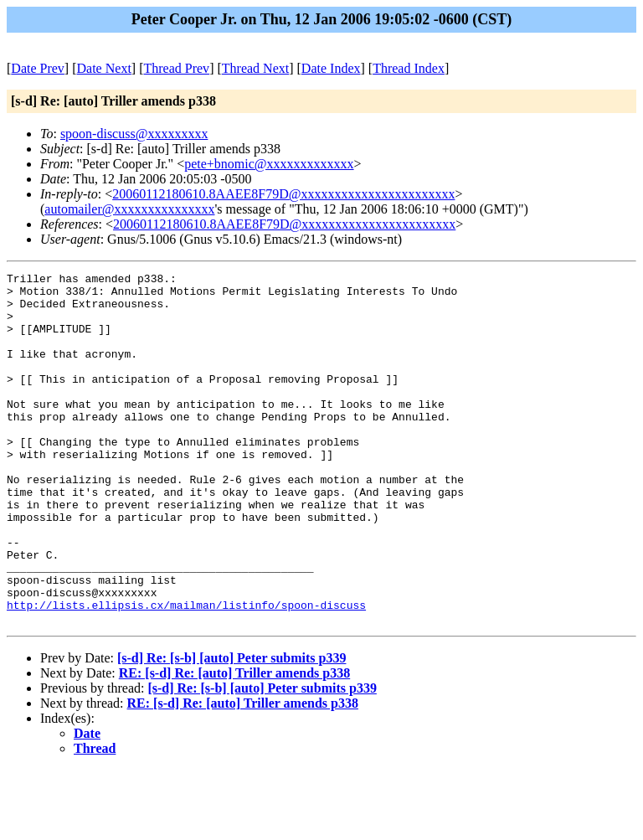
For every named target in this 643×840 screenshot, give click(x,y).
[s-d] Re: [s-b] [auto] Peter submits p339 (231, 728)
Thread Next (255, 68)
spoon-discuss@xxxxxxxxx (134, 134)
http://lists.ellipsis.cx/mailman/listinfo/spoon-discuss (186, 673)
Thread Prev (176, 68)
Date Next (104, 68)
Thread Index (409, 68)
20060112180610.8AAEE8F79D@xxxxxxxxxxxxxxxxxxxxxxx (283, 194)
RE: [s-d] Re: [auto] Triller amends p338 (234, 743)
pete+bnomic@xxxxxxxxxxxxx (269, 164)
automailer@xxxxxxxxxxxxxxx (129, 209)
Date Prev (38, 68)
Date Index (331, 68)
